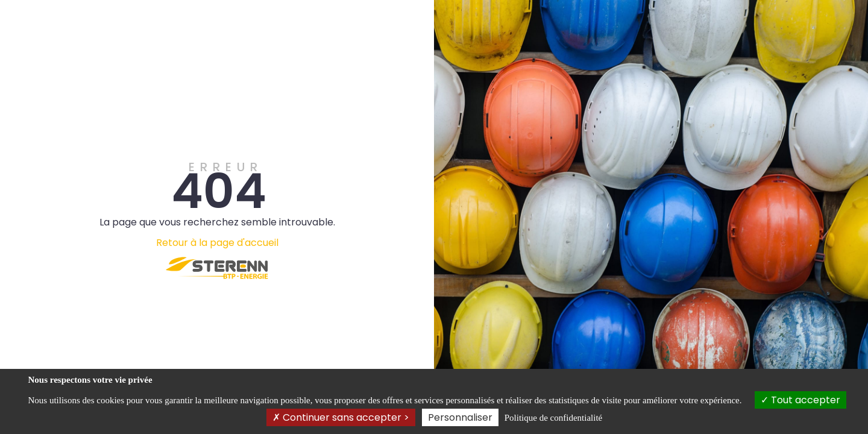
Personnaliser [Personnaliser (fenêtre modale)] (460, 417)
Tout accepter (800, 400)
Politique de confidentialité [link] (553, 418)
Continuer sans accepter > (341, 417)
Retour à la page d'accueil (217, 243)
